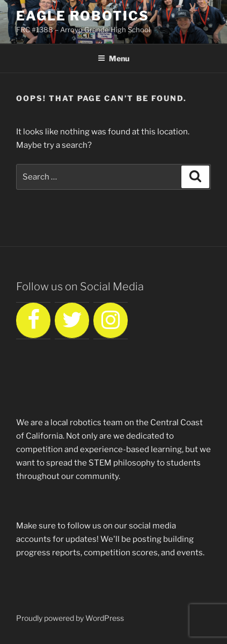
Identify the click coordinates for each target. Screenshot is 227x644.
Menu (113, 58)
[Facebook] (33, 321)
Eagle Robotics (83, 16)
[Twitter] (72, 321)
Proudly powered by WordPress (70, 618)
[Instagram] (111, 321)
